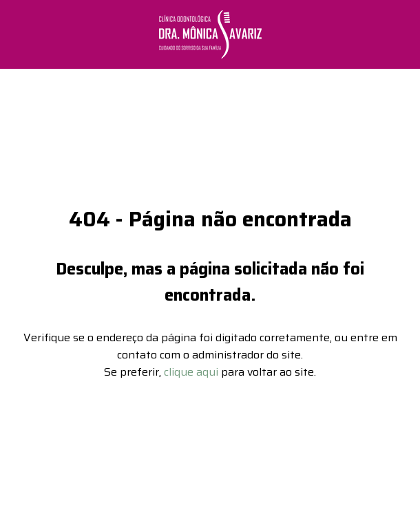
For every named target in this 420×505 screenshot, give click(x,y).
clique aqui (191, 367)
